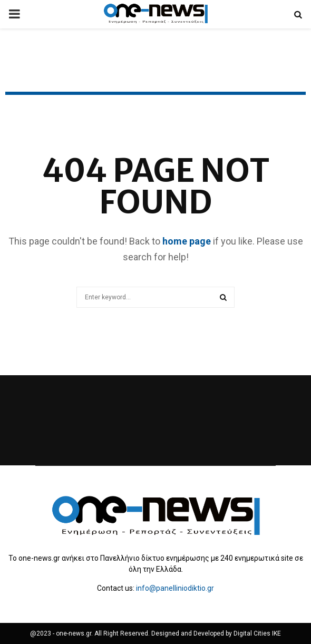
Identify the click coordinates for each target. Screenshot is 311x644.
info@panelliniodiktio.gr (175, 588)
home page (187, 241)
